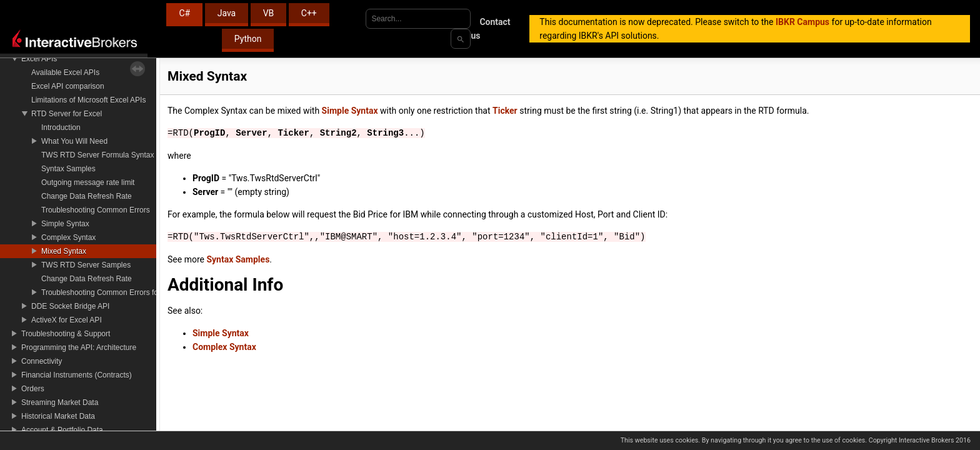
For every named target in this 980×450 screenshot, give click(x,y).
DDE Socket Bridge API (70, 306)
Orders (33, 389)
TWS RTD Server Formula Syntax (97, 155)
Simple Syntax (65, 224)
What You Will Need (74, 141)
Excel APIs (39, 59)
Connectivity (42, 361)
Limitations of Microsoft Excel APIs (88, 100)
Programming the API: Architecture (79, 347)
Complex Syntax (68, 237)
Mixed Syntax (64, 251)
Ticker (505, 111)
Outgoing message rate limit (88, 182)
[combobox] (418, 19)
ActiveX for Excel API (67, 320)
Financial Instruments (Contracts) (77, 375)
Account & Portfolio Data (62, 430)
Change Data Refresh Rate (87, 196)
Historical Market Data (58, 416)
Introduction (61, 127)
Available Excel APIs (65, 72)
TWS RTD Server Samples (86, 265)
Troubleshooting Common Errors (96, 210)
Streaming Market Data (60, 402)
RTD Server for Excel (67, 114)
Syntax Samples (68, 169)
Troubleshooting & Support (66, 334)
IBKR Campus (802, 22)
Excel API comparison (68, 86)
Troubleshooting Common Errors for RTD (110, 292)
